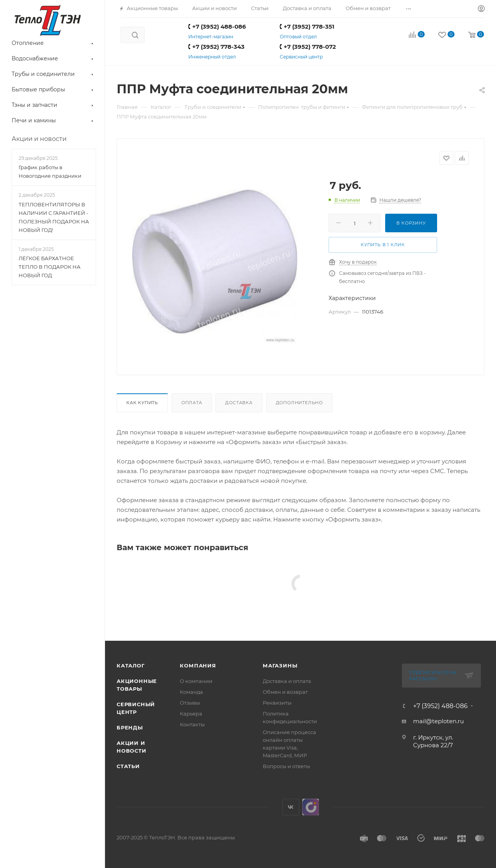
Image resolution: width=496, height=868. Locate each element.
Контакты (192, 724)
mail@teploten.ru (438, 721)
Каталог (131, 666)
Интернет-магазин (211, 37)
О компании (196, 681)
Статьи (128, 766)
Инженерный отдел (212, 57)
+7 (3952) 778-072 (308, 47)
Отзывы (190, 703)
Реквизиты (277, 703)
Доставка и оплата (287, 681)
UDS (311, 807)
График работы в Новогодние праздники (50, 172)
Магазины (280, 666)
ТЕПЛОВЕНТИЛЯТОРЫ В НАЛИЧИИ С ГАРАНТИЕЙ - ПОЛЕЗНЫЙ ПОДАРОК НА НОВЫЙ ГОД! (54, 217)
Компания (198, 666)
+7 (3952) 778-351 (307, 27)
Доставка (239, 403)
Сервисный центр (301, 57)
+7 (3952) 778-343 (216, 47)
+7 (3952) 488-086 (217, 27)
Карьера (191, 714)
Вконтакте (291, 807)
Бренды (130, 727)
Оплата (192, 403)
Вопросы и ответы (286, 766)
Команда (191, 692)
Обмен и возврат (285, 692)
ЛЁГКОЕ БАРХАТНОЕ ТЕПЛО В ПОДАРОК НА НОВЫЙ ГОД (50, 267)
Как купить (142, 403)
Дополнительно (299, 403)
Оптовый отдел (298, 37)
